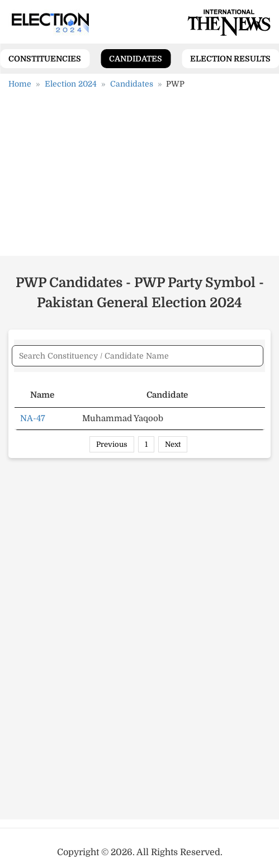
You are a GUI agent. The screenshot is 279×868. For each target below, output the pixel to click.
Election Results (230, 59)
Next (173, 444)
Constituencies (45, 59)
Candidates (136, 59)
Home (20, 84)
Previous (112, 444)
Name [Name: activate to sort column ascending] (42, 395)
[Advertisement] (140, 177)
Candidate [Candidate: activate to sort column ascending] (167, 395)
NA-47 (33, 418)
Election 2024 (71, 84)
